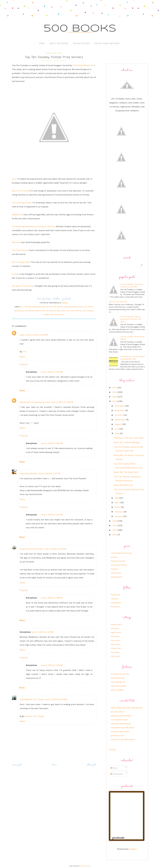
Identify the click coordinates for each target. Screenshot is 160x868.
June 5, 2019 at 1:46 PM (52, 443)
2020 (115, 397)
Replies (25, 364)
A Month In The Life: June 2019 (129, 438)
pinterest (67, 299)
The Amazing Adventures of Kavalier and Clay (34, 226)
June (117, 433)
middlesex (72, 307)
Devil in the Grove (20, 191)
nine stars (116, 644)
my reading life (118, 682)
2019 (115, 401)
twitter (57, 299)
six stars (115, 628)
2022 (115, 387)
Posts (114, 768)
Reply (22, 357)
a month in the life (120, 674)
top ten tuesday (57, 315)
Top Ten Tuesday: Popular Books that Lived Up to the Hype (131, 319)
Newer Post (17, 765)
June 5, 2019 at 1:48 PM (52, 598)
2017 (115, 525)
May (117, 498)
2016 (115, 530)
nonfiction (116, 573)
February (119, 512)
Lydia (22, 335)
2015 (115, 535)
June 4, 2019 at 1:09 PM (62, 402)
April (117, 502)
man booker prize (119, 720)
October (119, 415)
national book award (121, 724)
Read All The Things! (34, 716)
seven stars (116, 624)
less (65, 307)
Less (14, 179)
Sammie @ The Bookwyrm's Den (35, 402)
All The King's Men (21, 262)
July (117, 429)
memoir (115, 569)
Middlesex (17, 214)
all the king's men (29, 307)
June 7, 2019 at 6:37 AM (56, 699)
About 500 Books (59, 43)
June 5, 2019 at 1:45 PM (52, 372)
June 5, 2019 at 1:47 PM (52, 515)
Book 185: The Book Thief (126, 472)
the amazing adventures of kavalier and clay (45, 311)
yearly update (117, 690)
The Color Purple (20, 250)
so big (80, 307)
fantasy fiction (118, 561)
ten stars (115, 652)
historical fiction (119, 565)
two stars (115, 656)
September (120, 420)
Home (42, 43)
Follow (112, 750)
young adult (117, 577)
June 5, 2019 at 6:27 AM (43, 632)
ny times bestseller (120, 731)
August (118, 424)
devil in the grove (54, 307)
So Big (15, 274)
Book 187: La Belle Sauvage (127, 442)
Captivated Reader (29, 473)
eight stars (116, 632)
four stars (116, 640)
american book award (121, 716)
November (120, 410)
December (120, 406)
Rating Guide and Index (107, 43)
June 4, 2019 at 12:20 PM (37, 335)
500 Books (80, 29)
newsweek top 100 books (123, 727)
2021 (115, 392)
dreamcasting (117, 678)
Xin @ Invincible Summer (32, 549)
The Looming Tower (21, 203)
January (119, 516)
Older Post (92, 765)
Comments (117, 774)
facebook (47, 299)
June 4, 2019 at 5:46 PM (55, 549)
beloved (41, 307)
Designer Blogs (85, 866)
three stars (116, 648)
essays (114, 557)
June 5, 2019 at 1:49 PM (52, 665)
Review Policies (82, 43)
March (118, 507)
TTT (25, 352)
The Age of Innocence (22, 286)
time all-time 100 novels (123, 739)
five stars (115, 636)
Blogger (133, 849)
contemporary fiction (121, 553)
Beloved (16, 242)
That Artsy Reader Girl (83, 65)
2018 (115, 521)
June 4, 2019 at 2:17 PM (49, 473)
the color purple (74, 311)
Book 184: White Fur (123, 485)
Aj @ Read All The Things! (32, 699)
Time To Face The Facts (118, 302)
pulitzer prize (117, 735)
